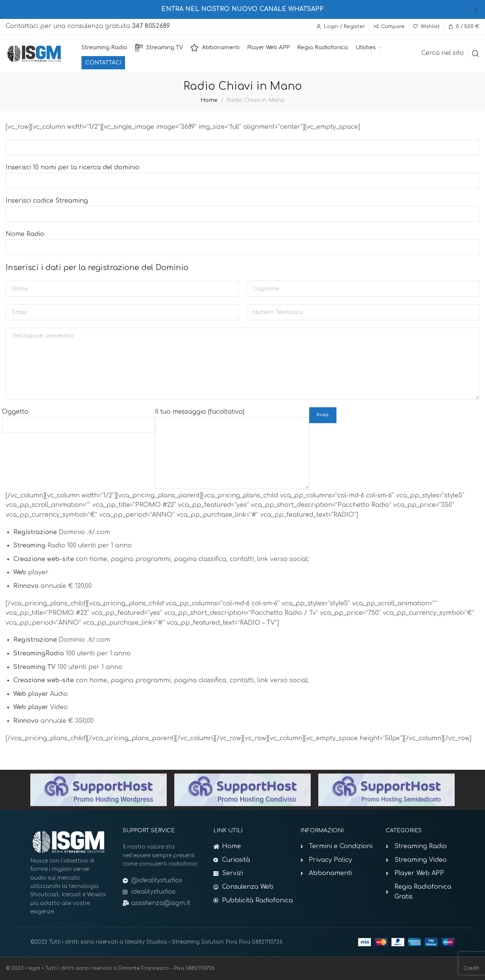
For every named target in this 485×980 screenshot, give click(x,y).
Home (209, 100)
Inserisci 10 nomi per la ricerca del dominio (242, 174)
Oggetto (78, 418)
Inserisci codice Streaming (242, 207)
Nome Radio (242, 241)
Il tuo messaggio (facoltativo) (232, 432)
